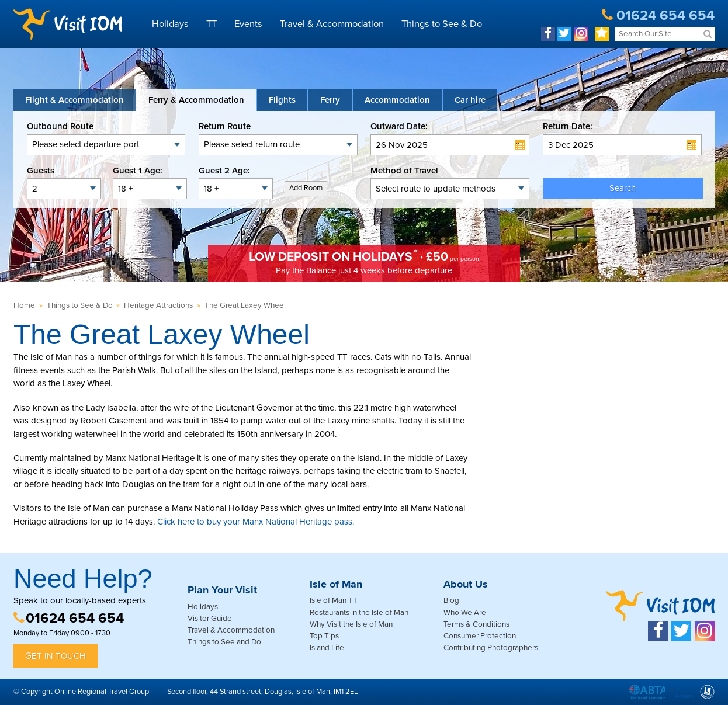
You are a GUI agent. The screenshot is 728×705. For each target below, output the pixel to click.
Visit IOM (68, 24)
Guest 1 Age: (138, 171)
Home (24, 305)
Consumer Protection (480, 636)
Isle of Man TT (334, 600)
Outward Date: (399, 126)
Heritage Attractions (158, 305)
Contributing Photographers (491, 648)
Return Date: (568, 126)
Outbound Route (60, 126)
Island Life (327, 648)
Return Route (225, 126)
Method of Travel (404, 171)
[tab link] (470, 100)
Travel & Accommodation (332, 24)
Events (248, 24)
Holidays (170, 24)
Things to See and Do (224, 642)
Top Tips (324, 636)
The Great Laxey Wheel (245, 305)
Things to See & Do (442, 24)
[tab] (74, 100)
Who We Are (465, 613)
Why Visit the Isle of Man (351, 624)
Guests (41, 171)
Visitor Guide (210, 619)
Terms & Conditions (476, 624)
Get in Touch (56, 656)
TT (212, 24)
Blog (451, 600)
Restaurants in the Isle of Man (359, 613)
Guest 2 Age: (224, 171)
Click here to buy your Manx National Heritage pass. (256, 522)
